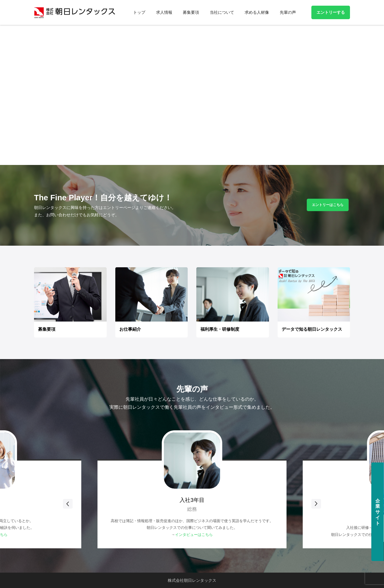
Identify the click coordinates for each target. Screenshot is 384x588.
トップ (140, 12)
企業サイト (377, 512)
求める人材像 (257, 12)
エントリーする (331, 12)
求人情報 (165, 12)
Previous (97, 504)
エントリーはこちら (328, 205)
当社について (222, 12)
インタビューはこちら (194, 535)
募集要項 (192, 12)
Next (287, 504)
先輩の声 (288, 12)
